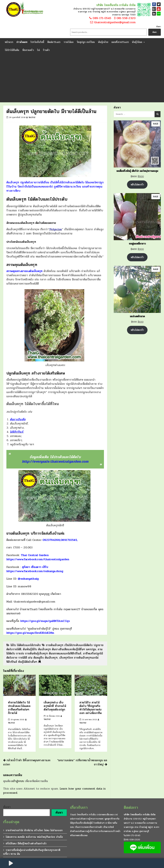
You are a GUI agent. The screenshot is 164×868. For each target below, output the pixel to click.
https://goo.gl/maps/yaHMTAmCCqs (45, 621)
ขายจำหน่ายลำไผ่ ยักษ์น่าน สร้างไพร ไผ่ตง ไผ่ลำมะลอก (34, 830)
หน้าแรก (9, 42)
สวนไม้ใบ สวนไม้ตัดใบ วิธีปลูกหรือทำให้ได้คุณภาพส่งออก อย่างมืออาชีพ (90, 708)
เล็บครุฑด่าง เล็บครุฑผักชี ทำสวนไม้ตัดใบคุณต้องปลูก (55, 706)
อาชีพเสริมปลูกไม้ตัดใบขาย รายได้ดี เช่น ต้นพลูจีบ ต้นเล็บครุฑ (55, 656)
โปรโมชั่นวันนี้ (37, 42)
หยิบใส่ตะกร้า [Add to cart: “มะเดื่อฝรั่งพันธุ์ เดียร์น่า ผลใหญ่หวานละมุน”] (137, 185)
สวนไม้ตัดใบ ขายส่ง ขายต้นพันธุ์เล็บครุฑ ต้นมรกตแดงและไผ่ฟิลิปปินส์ (55, 651)
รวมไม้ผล (69, 42)
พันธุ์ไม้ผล (138, 42)
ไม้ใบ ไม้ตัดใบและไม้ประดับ (26, 645)
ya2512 (32, 117)
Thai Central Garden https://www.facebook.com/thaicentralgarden (38, 557)
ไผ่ (38, 50)
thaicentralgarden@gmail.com (113, 22)
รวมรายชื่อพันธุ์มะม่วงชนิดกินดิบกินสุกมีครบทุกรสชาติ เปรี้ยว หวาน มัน (32, 852)
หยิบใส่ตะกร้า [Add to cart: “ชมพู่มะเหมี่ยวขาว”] (137, 257)
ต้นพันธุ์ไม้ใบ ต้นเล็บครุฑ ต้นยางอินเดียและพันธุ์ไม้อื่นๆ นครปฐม (59, 649)
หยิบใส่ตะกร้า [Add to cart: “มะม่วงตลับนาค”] (137, 330)
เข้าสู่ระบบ (18, 781)
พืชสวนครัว (28, 50)
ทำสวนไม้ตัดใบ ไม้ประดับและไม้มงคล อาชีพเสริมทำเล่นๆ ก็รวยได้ (19, 708)
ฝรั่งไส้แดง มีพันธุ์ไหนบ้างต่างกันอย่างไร (26, 843)
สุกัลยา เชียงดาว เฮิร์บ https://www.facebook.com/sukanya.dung (35, 569)
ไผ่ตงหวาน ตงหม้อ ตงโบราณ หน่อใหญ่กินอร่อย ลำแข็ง (34, 837)
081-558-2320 (124, 18)
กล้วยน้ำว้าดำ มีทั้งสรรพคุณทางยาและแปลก (27, 762)
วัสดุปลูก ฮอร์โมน (86, 42)
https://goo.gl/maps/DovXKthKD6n (30, 633)
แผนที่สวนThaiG (120, 42)
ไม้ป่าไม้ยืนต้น (12, 50)
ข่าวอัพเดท (22, 42)
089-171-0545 (100, 18)
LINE (159, 14)
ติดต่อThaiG (54, 42)
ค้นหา (159, 27)
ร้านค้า (46, 50)
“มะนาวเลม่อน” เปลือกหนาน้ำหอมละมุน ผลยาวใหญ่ (82, 762)
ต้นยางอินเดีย (18, 419)
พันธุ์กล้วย (103, 42)
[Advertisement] (82, 78)
